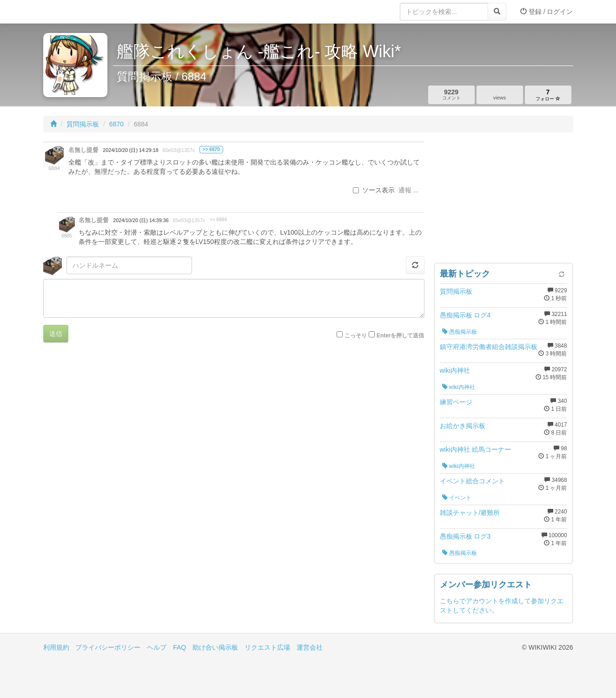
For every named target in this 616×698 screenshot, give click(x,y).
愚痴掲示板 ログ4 (465, 315)
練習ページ (456, 402)
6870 (116, 124)
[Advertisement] (503, 200)
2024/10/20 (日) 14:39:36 (141, 220)
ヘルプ (157, 647)
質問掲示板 (83, 124)
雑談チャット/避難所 (470, 513)
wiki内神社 (455, 370)
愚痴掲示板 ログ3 (465, 536)
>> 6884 (218, 220)
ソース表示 (374, 190)
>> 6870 (211, 149)
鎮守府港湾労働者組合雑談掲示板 (489, 347)
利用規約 (56, 647)
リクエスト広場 (267, 647)
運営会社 (310, 647)
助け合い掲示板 (215, 647)
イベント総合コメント (472, 481)
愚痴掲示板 (460, 332)
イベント (457, 498)
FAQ (179, 647)
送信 (56, 334)
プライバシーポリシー (108, 647)
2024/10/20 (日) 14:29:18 (130, 150)
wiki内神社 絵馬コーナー (475, 449)
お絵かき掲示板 (463, 426)
